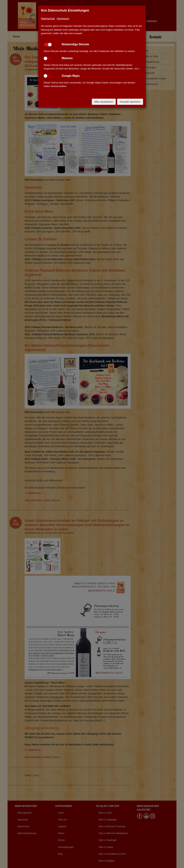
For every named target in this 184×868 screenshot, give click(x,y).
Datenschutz (48, 19)
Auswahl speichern (130, 102)
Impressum (63, 19)
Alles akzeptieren (104, 102)
